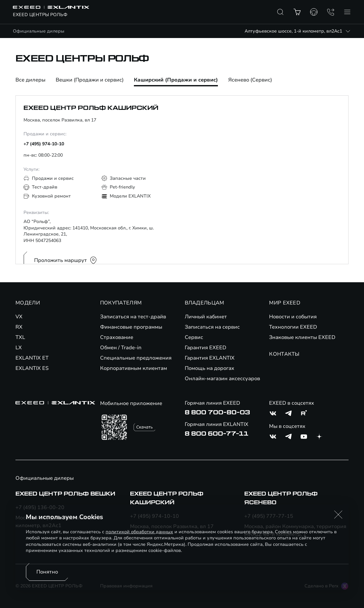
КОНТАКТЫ (284, 354)
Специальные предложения (136, 358)
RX (19, 327)
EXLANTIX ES (32, 368)
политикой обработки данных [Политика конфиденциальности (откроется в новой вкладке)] (139, 532)
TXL (20, 337)
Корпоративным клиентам (134, 368)
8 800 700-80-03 (217, 412)
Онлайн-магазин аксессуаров (222, 379)
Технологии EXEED (293, 327)
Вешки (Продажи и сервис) (90, 80)
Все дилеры (30, 80)
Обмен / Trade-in (121, 348)
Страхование (117, 337)
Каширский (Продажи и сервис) (176, 80)
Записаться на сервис (212, 327)
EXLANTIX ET (32, 358)
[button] (338, 515)
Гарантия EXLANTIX (210, 358)
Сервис (194, 337)
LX (19, 348)
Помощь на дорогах (210, 368)
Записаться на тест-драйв (133, 317)
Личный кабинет (206, 317)
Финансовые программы (131, 327)
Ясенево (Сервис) (250, 80)
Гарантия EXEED (205, 348)
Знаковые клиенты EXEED (302, 337)
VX (19, 317)
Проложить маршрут (66, 260)
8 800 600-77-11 (217, 434)
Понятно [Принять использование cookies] (47, 572)
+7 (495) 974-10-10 (44, 144)
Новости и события (293, 317)
